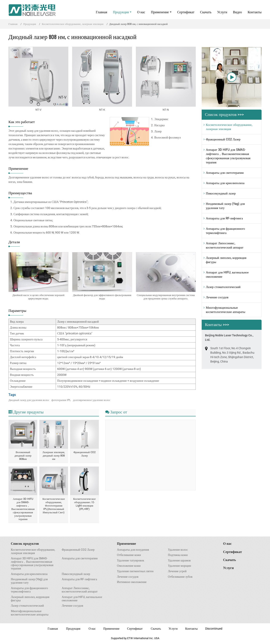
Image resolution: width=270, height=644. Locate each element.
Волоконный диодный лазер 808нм (23, 456)
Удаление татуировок (130, 561)
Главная (101, 12)
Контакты (255, 12)
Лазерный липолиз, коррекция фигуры (226, 260)
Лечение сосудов (217, 297)
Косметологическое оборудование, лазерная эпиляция (73, 24)
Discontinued (214, 629)
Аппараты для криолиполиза (225, 183)
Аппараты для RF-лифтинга (224, 218)
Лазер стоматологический (223, 287)
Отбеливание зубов (180, 577)
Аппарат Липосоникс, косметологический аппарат (225, 245)
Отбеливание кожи (129, 555)
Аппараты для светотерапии (225, 173)
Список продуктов (25, 544)
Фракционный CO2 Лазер (84, 454)
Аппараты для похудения (133, 550)
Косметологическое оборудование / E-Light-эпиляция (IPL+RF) (84, 504)
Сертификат (186, 12)
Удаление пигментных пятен (135, 571)
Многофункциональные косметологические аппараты (226, 310)
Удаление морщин (180, 566)
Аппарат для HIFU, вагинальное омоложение (227, 274)
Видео (237, 12)
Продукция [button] (121, 12)
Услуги (222, 12)
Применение (126, 544)
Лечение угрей (177, 571)
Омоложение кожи (129, 566)
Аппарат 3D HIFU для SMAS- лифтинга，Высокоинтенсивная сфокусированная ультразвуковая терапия (23, 509)
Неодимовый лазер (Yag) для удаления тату (225, 206)
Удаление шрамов (179, 561)
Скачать (206, 12)
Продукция (30, 24)
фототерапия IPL (61, 400)
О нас (141, 12)
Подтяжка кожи (178, 555)
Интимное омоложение (132, 582)
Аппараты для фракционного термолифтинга (225, 231)
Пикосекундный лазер (221, 193)
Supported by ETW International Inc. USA (135, 638)
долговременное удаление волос (92, 400)
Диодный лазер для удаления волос (29, 400)
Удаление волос (178, 550)
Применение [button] (160, 12)
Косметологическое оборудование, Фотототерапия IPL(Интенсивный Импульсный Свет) (54, 506)
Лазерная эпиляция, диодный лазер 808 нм (54, 456)
